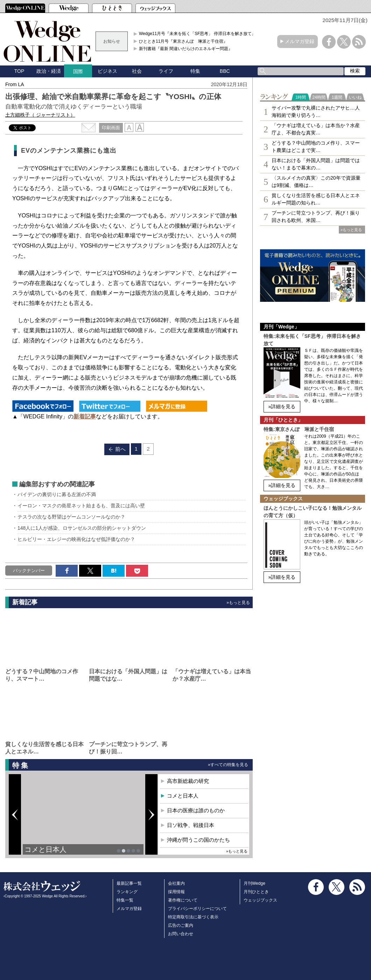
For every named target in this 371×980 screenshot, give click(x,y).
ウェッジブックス (260, 900)
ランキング (127, 892)
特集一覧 (125, 900)
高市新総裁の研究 (188, 781)
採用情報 (176, 892)
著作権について (183, 900)
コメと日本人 (45, 849)
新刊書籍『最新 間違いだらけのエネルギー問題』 (186, 49)
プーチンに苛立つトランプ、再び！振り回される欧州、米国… (316, 217)
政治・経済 (49, 71)
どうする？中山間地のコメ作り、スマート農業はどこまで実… (316, 147)
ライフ (166, 71)
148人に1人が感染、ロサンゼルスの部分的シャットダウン (82, 528)
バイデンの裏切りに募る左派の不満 (57, 494)
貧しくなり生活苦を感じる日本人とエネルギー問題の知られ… (316, 199)
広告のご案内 (181, 925)
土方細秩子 (40, 115)
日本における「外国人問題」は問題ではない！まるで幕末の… (316, 164)
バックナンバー (29, 571)
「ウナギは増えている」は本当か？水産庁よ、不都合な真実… (316, 129)
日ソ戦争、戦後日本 (191, 825)
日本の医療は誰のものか (196, 810)
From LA (15, 84)
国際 (78, 71)
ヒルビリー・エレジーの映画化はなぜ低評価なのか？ (76, 539)
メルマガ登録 (300, 41)
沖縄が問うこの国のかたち (198, 840)
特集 (195, 71)
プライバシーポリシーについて (197, 909)
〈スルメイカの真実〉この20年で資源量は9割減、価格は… (316, 182)
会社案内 (176, 883)
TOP (19, 71)
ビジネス (107, 71)
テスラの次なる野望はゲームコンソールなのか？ (71, 517)
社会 (137, 71)
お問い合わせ (181, 934)
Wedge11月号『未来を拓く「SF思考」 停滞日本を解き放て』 (197, 34)
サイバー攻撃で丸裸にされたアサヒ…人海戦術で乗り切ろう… (316, 112)
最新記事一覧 (129, 883)
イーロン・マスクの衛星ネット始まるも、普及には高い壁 (81, 506)
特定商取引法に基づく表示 (193, 917)
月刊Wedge (254, 883)
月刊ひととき (256, 892)
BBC (225, 71)
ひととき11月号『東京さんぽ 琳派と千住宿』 (183, 41)
